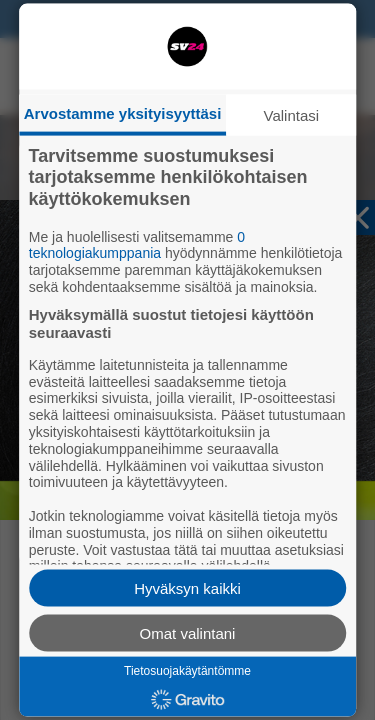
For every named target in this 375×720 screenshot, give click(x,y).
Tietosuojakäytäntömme (187, 670)
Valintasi (292, 114)
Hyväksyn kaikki (187, 587)
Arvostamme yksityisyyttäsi (123, 112)
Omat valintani (188, 632)
